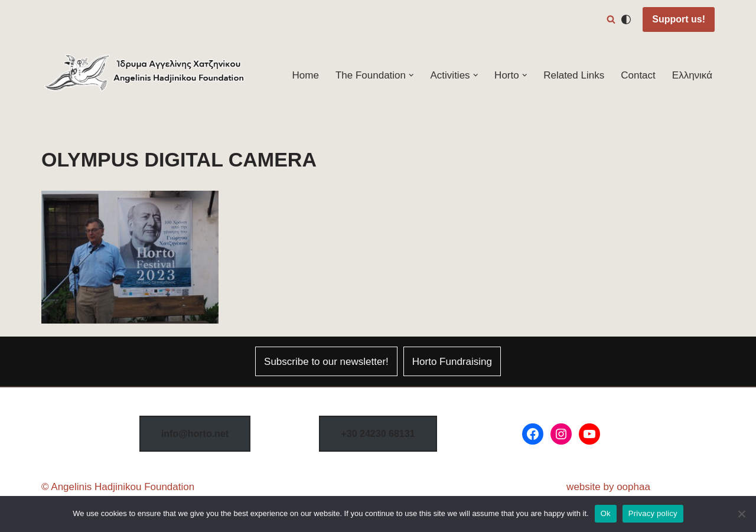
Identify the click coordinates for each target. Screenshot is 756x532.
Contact (638, 75)
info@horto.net (195, 434)
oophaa (633, 487)
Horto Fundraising (452, 362)
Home (306, 75)
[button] (411, 75)
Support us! (679, 19)
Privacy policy (653, 513)
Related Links (574, 75)
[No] (741, 514)
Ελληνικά (692, 75)
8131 (378, 434)
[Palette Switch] (626, 19)
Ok (606, 513)
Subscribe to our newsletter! (326, 362)
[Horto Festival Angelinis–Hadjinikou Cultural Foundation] (145, 75)
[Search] (611, 19)
